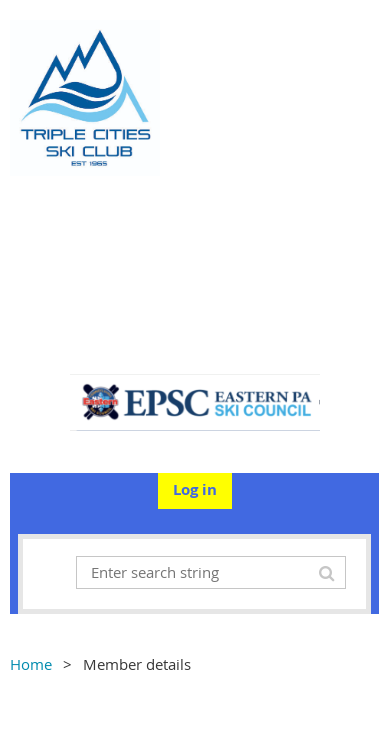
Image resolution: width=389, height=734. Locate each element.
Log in (195, 489)
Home (31, 664)
